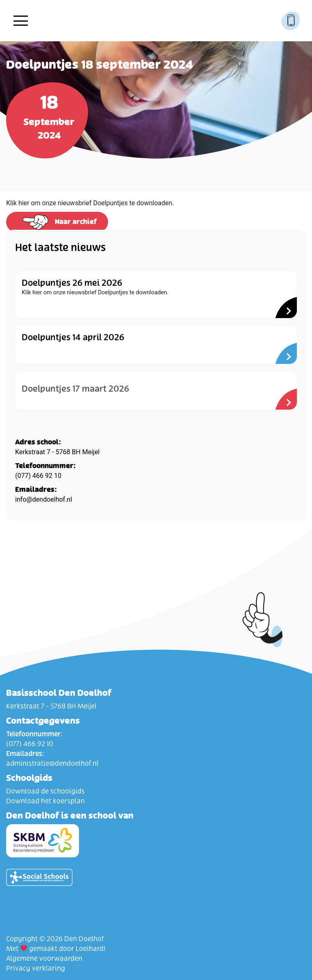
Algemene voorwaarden (44, 959)
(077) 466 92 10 (38, 476)
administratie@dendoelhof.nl (52, 764)
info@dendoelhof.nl (44, 499)
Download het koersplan (45, 801)
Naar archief (57, 222)
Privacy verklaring (36, 969)
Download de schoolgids (45, 792)
